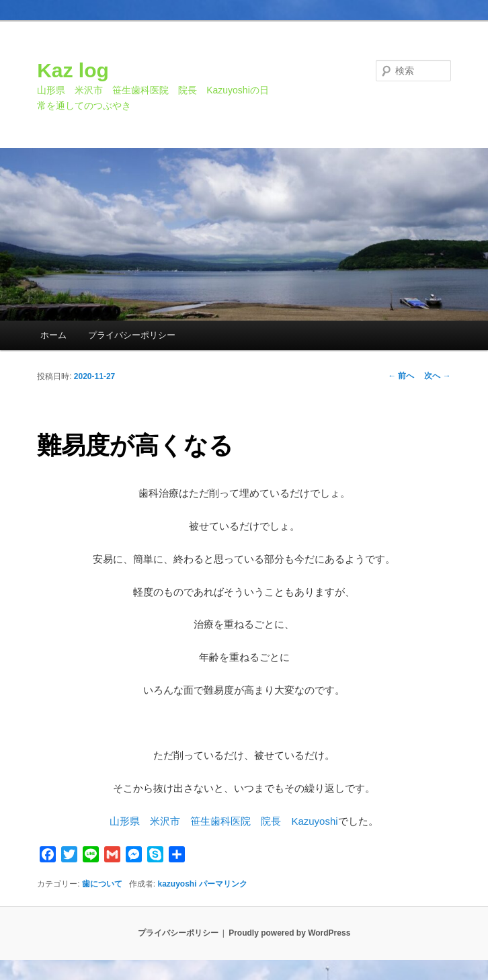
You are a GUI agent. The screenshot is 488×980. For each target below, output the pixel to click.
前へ (401, 376)
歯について (102, 884)
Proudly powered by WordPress (289, 933)
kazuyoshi (177, 884)
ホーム (53, 335)
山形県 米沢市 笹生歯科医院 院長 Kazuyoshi (223, 821)
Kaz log (73, 70)
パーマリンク (223, 884)
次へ (437, 376)
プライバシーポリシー (132, 335)
